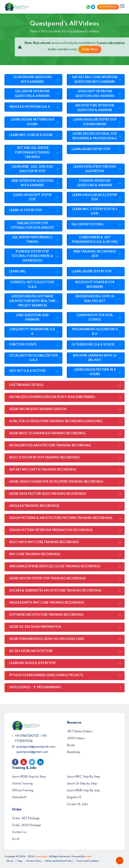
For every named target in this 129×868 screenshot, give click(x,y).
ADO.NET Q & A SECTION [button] (27, 371)
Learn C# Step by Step (82, 784)
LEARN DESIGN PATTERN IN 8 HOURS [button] (95, 372)
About (10, 861)
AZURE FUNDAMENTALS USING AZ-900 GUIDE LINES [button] (47, 639)
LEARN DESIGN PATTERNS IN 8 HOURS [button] (32, 122)
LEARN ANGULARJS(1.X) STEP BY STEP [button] (95, 198)
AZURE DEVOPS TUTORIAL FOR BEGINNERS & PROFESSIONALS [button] (95, 136)
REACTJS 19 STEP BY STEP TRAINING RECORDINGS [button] (44, 458)
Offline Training (23, 791)
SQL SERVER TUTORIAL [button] (88, 225)
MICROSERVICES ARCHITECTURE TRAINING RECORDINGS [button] (50, 446)
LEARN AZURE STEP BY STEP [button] (91, 149)
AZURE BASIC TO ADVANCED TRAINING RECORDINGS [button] (47, 434)
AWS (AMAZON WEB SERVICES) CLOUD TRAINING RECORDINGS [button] (55, 567)
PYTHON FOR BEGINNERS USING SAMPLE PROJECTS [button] (46, 675)
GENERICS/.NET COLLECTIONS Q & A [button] (32, 285)
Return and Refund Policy (59, 861)
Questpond (41, 857)
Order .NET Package (26, 819)
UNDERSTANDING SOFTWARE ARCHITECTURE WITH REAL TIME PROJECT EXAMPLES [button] (32, 301)
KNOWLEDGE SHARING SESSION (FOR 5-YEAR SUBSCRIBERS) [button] (52, 397)
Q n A (16, 839)
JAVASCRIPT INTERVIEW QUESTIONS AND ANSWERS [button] (95, 94)
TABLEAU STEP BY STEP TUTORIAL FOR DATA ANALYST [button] (32, 226)
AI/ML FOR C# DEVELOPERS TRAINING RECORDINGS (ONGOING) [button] (56, 421)
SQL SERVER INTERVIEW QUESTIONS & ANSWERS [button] (32, 94)
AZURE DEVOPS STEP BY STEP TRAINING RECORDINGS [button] (48, 579)
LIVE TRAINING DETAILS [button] (26, 385)
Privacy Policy (34, 861)
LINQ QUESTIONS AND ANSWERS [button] (32, 318)
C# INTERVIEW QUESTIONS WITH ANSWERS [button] (32, 80)
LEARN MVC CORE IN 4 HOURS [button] (31, 135)
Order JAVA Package (27, 825)
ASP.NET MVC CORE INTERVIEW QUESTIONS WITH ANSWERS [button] (95, 80)
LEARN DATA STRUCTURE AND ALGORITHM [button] (95, 169)
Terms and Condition (88, 861)
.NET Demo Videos (80, 732)
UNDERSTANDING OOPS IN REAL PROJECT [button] (95, 299)
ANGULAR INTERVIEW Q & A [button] (30, 107)
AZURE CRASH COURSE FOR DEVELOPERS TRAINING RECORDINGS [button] (56, 482)
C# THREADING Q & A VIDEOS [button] (93, 345)
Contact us (19, 832)
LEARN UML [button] (17, 272)
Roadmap (74, 752)
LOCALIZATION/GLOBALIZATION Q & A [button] (33, 358)
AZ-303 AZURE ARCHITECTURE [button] (31, 651)
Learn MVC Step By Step (83, 777)
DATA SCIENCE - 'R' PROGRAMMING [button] (35, 688)
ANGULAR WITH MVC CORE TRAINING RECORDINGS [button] (47, 603)
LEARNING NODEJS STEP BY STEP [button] (33, 663)
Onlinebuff (19, 797)
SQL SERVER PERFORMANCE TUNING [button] (32, 240)
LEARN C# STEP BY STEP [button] (26, 210)
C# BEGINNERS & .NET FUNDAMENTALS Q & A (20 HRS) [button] (95, 240)
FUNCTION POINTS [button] (23, 345)
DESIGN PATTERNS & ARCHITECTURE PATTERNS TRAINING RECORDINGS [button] (61, 518)
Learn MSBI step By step (83, 791)
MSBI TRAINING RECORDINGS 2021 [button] (95, 254)
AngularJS (74, 797)
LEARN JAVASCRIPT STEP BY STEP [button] (32, 198)
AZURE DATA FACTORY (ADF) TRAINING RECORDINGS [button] (48, 494)
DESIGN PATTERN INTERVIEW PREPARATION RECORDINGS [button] (51, 530)
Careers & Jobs (77, 804)
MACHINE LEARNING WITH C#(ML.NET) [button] (95, 358)
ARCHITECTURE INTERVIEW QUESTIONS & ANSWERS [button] (95, 108)
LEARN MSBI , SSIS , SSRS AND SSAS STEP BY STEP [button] (32, 169)
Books (71, 745)
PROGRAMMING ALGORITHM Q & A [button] (95, 332)
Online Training (22, 784)
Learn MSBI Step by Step (29, 777)
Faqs (20, 861)
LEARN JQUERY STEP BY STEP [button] (92, 272)
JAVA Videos (76, 738)
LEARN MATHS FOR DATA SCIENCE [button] (95, 318)
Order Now (90, 49)
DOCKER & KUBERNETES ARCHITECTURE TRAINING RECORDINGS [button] (55, 591)
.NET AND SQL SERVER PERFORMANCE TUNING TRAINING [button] (32, 153)
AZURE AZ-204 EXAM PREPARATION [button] (35, 627)
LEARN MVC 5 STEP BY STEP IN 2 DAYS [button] (95, 212)
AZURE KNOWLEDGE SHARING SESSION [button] (38, 409)
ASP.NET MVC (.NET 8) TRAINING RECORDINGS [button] (43, 470)
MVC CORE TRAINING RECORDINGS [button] (35, 554)
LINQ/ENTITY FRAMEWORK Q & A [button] (32, 332)
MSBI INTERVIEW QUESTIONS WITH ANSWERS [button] (32, 183)
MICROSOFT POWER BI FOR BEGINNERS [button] (95, 285)
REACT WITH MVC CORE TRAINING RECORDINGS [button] (44, 542)
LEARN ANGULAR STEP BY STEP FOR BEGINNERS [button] (95, 122)
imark (88, 857)
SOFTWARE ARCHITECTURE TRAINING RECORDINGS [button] (46, 615)
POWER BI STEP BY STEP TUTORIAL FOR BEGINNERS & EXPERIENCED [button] (32, 256)
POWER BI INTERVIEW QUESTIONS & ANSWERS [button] (95, 183)
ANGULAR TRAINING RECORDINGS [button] (34, 506)
